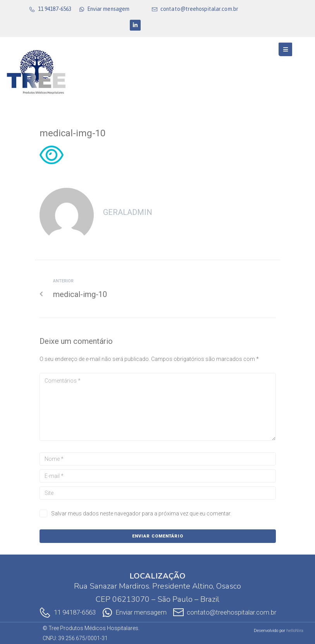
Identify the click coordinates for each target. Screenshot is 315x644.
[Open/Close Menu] (285, 49)
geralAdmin (128, 212)
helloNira (295, 631)
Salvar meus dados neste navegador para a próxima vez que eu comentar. (141, 513)
